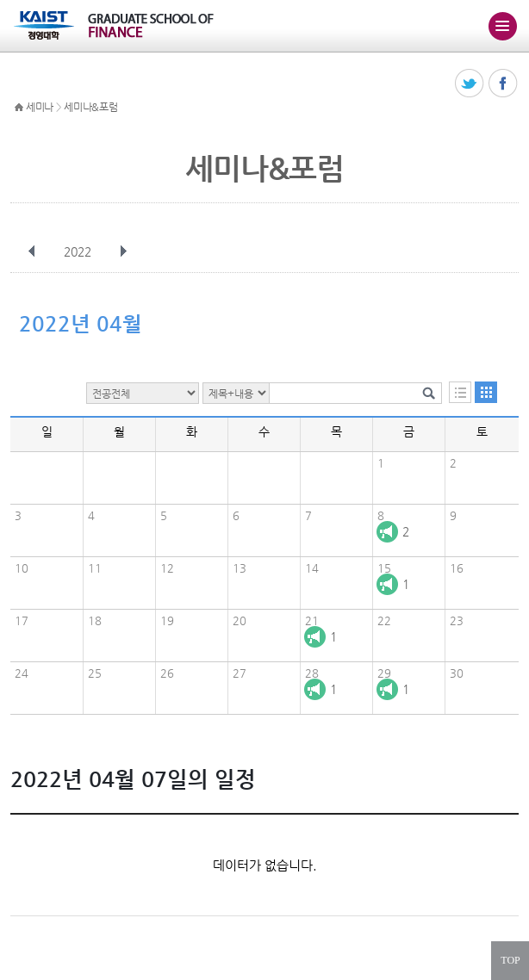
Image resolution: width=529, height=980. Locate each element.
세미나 (40, 107)
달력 (486, 392)
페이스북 (504, 84)
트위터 (470, 84)
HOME (19, 108)
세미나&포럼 (90, 107)
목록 (460, 392)
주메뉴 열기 (502, 26)
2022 (79, 251)
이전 (32, 251)
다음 (123, 251)
